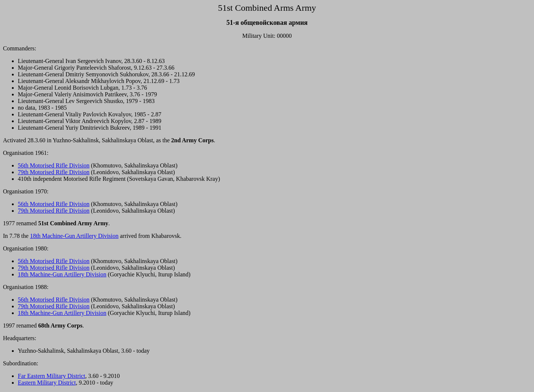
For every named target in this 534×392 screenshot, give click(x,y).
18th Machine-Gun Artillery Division (74, 236)
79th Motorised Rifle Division (54, 172)
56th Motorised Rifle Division (54, 165)
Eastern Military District (47, 383)
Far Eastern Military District (52, 376)
